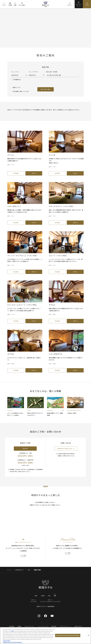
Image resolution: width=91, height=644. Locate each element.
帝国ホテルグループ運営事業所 (46, 606)
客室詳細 (16, 173)
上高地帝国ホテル (19, 570)
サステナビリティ (30, 626)
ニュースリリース (43, 626)
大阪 (49, 596)
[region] (45, 636)
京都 (55, 596)
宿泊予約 (25, 449)
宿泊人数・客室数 (52, 72)
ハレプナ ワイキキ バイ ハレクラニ (50, 602)
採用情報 (54, 626)
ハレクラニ (34, 602)
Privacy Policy (7, 641)
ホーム (9, 570)
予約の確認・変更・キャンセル (21, 91)
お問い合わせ (78, 626)
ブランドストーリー (65, 626)
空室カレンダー (17, 87)
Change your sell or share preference (13, 642)
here (12, 631)
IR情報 (19, 626)
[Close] (88, 635)
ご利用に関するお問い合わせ (66, 449)
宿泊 (29, 570)
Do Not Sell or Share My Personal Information (68, 635)
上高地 (43, 596)
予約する (34, 173)
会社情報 (12, 626)
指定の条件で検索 (46, 89)
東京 (36, 596)
